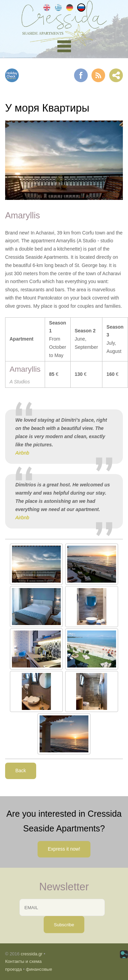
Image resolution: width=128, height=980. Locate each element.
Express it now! (64, 849)
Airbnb (22, 453)
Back (21, 771)
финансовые (39, 969)
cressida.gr (32, 954)
